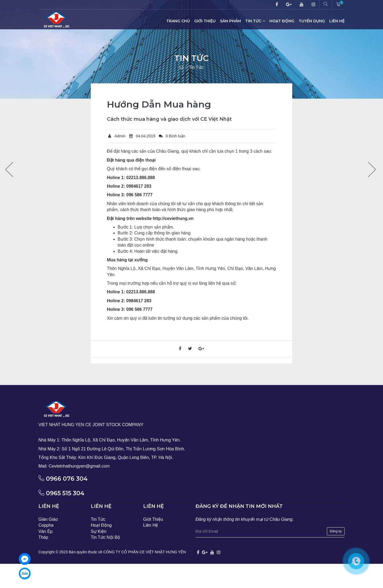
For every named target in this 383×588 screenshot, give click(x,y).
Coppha (46, 525)
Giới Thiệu (205, 21)
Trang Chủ (178, 21)
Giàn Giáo (48, 519)
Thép (43, 537)
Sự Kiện (99, 531)
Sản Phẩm (230, 21)
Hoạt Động (282, 21)
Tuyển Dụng (312, 21)
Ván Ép (45, 531)
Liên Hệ (337, 21)
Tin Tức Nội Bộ (105, 537)
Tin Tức (255, 21)
